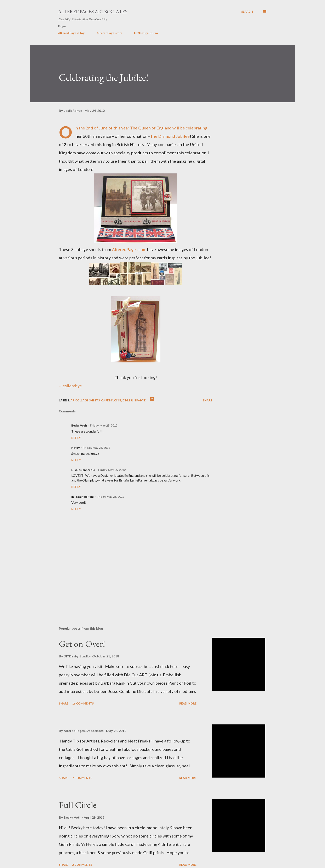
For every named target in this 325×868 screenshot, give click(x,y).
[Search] (247, 12)
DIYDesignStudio (146, 33)
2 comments (82, 865)
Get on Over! (82, 644)
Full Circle (78, 805)
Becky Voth (79, 425)
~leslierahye (70, 386)
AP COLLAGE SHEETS (85, 400)
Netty (75, 448)
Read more (188, 703)
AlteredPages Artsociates (93, 12)
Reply (76, 438)
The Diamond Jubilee (170, 136)
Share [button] (207, 400)
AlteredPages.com (109, 33)
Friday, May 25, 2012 (104, 425)
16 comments (83, 703)
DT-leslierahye (134, 400)
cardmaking (111, 400)
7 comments (82, 778)
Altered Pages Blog (71, 33)
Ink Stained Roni (82, 497)
